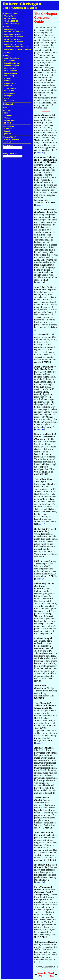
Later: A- (39, 429)
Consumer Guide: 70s (14, 44)
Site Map (8, 115)
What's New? (10, 120)
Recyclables (10, 93)
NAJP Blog (9, 76)
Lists (6, 98)
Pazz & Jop (9, 91)
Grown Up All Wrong (13, 39)
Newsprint (9, 96)
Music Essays (10, 68)
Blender (8, 81)
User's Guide (10, 16)
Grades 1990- (10, 18)
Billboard (8, 86)
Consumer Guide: (11, 14)
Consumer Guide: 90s (14, 37)
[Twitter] (8, 134)
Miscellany (9, 101)
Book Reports (10, 29)
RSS (8, 123)
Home (7, 113)
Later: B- (39, 153)
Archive (8, 142)
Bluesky (8, 131)
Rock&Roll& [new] (12, 63)
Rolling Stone (10, 83)
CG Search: (8, 145)
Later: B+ (40, 205)
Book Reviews (11, 73)
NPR (5, 107)
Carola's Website (12, 139)
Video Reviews (11, 88)
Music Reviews (11, 71)
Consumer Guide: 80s (14, 42)
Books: (6, 27)
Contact (8, 118)
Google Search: (10, 154)
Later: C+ (42, 524)
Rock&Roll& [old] (12, 66)
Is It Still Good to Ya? (13, 32)
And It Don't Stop (12, 23)
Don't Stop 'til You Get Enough (18, 49)
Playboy (8, 78)
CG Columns (10, 61)
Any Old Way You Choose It (16, 47)
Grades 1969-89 (11, 21)
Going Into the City (13, 34)
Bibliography (9, 104)
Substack (8, 129)
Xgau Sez (7, 53)
